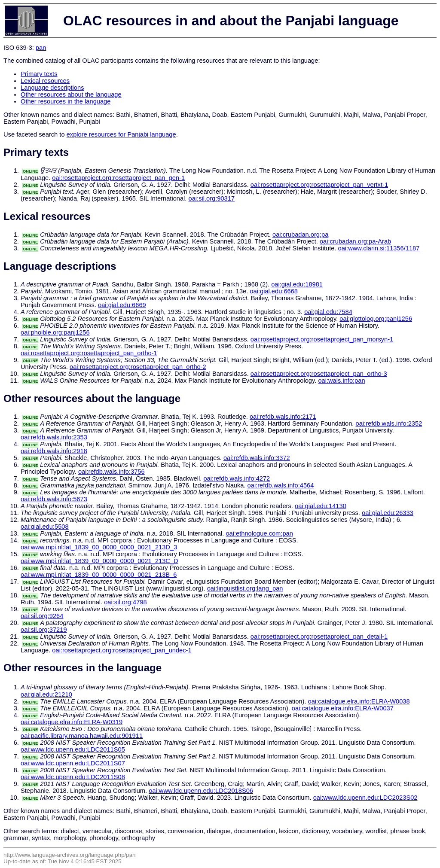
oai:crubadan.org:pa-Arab (355, 241)
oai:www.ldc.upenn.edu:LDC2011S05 (73, 749)
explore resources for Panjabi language (121, 134)
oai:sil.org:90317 (212, 198)
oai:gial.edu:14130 (321, 506)
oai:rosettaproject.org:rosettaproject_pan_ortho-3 (319, 374)
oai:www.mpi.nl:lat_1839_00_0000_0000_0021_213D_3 (99, 547)
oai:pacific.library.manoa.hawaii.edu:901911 (82, 736)
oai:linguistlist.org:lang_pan (245, 588)
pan (41, 48)
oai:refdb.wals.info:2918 (54, 451)
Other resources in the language (66, 101)
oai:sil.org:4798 (125, 602)
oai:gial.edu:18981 (297, 284)
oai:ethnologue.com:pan (259, 533)
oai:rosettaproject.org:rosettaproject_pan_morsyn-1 (322, 339)
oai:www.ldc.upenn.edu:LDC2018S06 (201, 791)
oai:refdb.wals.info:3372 (257, 458)
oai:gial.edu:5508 (45, 527)
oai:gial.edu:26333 (388, 513)
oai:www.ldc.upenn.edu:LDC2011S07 (73, 763)
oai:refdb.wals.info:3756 (112, 472)
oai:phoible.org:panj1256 (55, 332)
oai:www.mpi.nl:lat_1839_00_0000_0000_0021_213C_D (99, 561)
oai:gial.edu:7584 (328, 312)
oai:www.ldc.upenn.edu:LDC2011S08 (73, 777)
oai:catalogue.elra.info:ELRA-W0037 (343, 708)
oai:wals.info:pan (341, 381)
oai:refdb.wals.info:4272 (237, 478)
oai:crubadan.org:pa (300, 235)
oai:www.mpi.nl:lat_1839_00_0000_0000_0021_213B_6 (99, 575)
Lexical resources (45, 81)
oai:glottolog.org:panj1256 (376, 319)
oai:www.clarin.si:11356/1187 (379, 248)
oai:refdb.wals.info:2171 (283, 417)
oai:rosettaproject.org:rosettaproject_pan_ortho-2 (138, 367)
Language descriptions (52, 88)
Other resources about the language (71, 94)
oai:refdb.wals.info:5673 (54, 499)
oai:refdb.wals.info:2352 (389, 423)
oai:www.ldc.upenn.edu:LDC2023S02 (365, 798)
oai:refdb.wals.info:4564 (281, 485)
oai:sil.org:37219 (44, 630)
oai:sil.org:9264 (42, 616)
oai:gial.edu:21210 (46, 694)
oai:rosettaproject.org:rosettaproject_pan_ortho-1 (89, 353)
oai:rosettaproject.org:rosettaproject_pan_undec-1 (122, 650)
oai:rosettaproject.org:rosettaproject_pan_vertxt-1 (319, 185)
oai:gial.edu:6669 (122, 305)
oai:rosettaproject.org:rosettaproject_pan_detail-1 (319, 637)
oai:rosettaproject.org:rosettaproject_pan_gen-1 (118, 178)
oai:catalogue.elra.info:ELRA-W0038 (359, 701)
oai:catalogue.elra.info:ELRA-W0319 (72, 722)
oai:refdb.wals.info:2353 (54, 437)
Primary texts (39, 74)
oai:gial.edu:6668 (274, 291)
